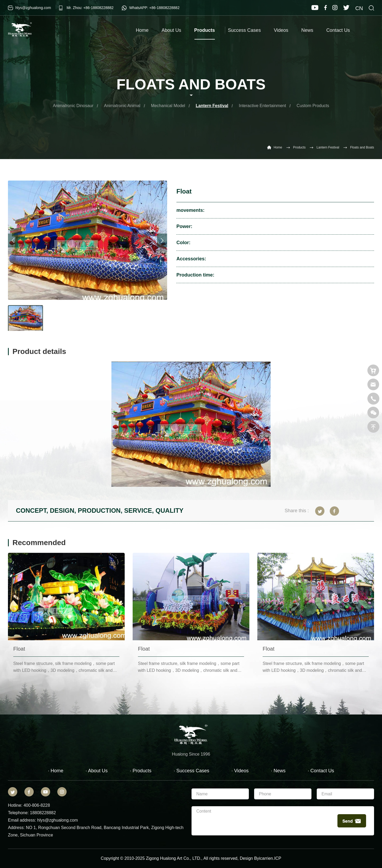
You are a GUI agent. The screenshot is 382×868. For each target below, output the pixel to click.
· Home (56, 771)
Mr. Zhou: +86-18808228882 (90, 8)
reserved (229, 858)
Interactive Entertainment (262, 106)
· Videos (240, 771)
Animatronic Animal (122, 106)
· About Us (97, 771)
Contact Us (338, 30)
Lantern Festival (212, 106)
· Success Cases (192, 771)
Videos (281, 30)
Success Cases (244, 30)
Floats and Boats (362, 147)
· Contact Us (321, 771)
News (307, 30)
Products (205, 34)
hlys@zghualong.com (33, 8)
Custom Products (313, 106)
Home (142, 30)
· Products (141, 771)
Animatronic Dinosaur (73, 106)
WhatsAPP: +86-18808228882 (154, 8)
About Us (171, 30)
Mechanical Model (168, 106)
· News (278, 771)
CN (359, 8)
